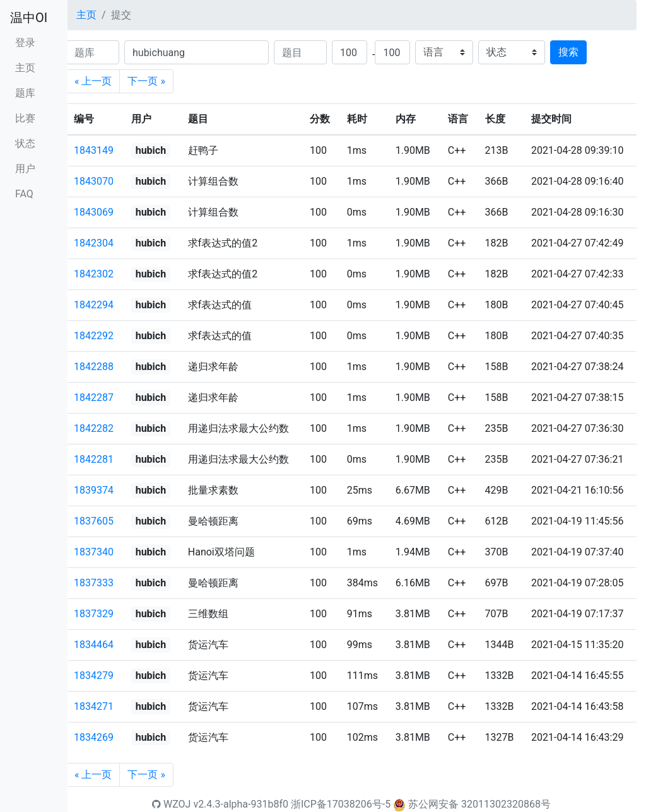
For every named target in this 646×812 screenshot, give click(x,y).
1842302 (94, 274)
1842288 (94, 367)
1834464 (94, 645)
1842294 (94, 305)
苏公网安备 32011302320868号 (479, 804)
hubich (151, 150)
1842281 (94, 459)
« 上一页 (93, 81)
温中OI (29, 18)
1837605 (94, 521)
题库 (25, 93)
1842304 (94, 243)
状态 (25, 143)
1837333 (94, 583)
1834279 (94, 676)
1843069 (94, 212)
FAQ (24, 194)
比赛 (25, 118)
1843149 (94, 150)
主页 (25, 68)
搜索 (568, 52)
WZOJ (171, 804)
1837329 (94, 614)
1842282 (94, 428)
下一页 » (146, 81)
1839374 (94, 490)
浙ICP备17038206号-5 (341, 804)
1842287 (94, 397)
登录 (25, 43)
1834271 (94, 706)
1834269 (94, 737)
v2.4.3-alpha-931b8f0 (241, 804)
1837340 (94, 552)
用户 (25, 169)
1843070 (94, 181)
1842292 (94, 336)
